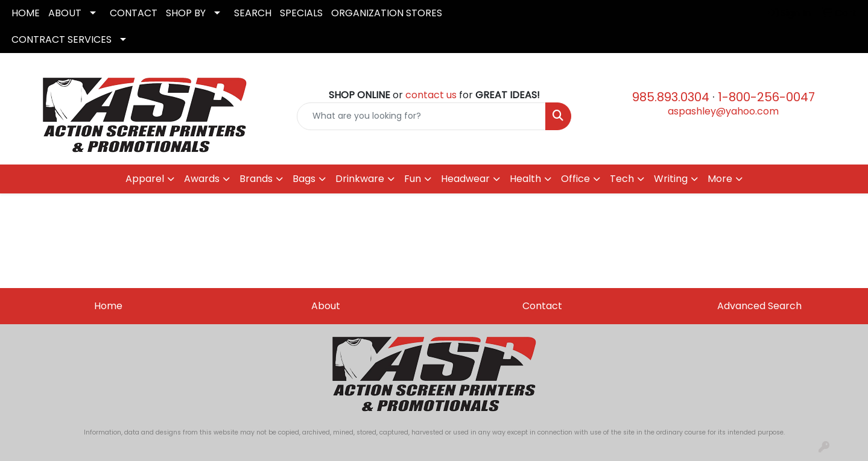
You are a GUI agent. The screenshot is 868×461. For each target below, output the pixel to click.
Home (108, 306)
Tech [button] (622, 179)
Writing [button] (671, 179)
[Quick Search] (422, 116)
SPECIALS (301, 13)
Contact (542, 306)
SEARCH (253, 13)
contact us (431, 95)
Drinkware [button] (360, 179)
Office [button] (575, 179)
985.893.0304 (671, 97)
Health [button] (525, 179)
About (326, 306)
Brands (256, 179)
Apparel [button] (145, 179)
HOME (26, 13)
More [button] (720, 179)
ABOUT (65, 13)
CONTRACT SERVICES (62, 39)
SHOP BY (186, 13)
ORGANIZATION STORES (387, 13)
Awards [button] (202, 179)
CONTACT (134, 13)
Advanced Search (759, 306)
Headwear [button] (465, 179)
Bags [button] (304, 179)
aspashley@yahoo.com (723, 111)
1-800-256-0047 (766, 97)
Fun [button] (413, 179)
